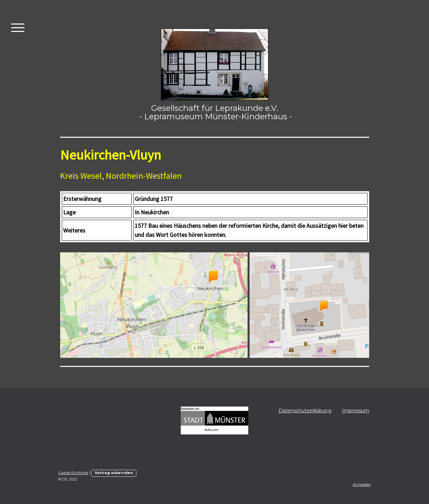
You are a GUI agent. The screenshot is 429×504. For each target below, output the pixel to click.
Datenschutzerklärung (305, 411)
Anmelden (362, 485)
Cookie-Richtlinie (73, 473)
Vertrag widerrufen (114, 473)
